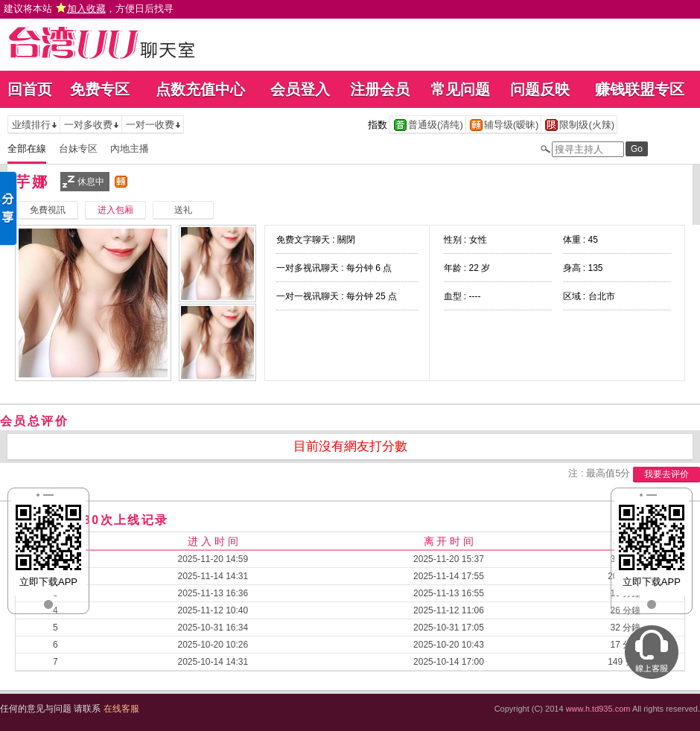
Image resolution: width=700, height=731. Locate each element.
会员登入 (300, 89)
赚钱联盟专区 (640, 89)
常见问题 (460, 89)
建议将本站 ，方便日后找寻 (89, 9)
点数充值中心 (200, 89)
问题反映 (540, 89)
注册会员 (380, 89)
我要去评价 (666, 474)
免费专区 (100, 89)
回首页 (30, 89)
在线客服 (121, 709)
